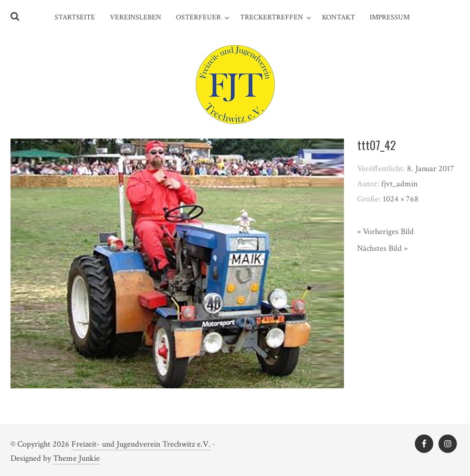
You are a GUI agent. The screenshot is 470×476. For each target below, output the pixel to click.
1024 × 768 (401, 199)
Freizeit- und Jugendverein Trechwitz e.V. (141, 444)
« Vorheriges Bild (385, 232)
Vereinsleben (135, 17)
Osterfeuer (199, 17)
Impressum (390, 17)
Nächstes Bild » (382, 248)
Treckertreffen (271, 17)
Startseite (75, 17)
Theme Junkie (76, 458)
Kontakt (338, 17)
